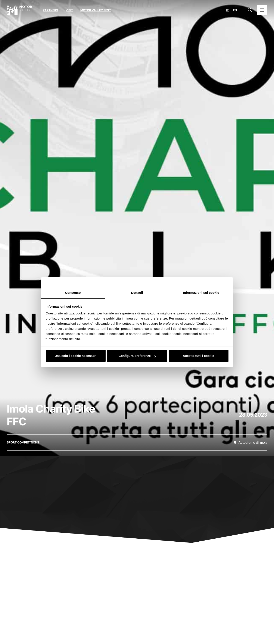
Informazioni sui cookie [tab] (201, 293)
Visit (69, 10)
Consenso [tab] (73, 293)
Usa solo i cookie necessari (76, 356)
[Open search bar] (250, 10)
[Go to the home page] (19, 10)
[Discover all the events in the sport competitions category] (23, 442)
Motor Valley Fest (96, 10)
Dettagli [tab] (137, 293)
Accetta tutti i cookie (198, 356)
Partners (50, 10)
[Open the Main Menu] (262, 10)
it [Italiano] (227, 10)
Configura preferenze (137, 356)
